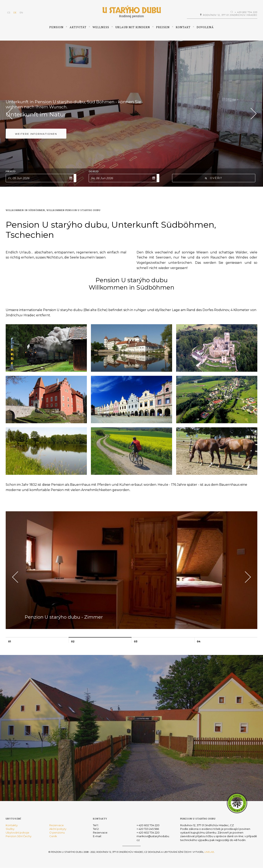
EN (21, 13)
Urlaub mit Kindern (133, 27)
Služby (10, 829)
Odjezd (94, 171)
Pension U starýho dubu (50, 117)
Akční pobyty (58, 829)
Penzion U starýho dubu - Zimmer (72, 614)
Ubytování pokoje (17, 832)
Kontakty (12, 825)
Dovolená (205, 27)
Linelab (209, 852)
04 (199, 641)
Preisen (163, 27)
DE (15, 13)
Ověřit (214, 178)
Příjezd (11, 171)
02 (73, 641)
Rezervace (57, 825)
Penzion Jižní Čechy (19, 836)
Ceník (53, 836)
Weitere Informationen (36, 140)
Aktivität (78, 27)
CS (9, 13)
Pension (56, 27)
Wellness (101, 27)
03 (136, 641)
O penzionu (57, 832)
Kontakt (183, 27)
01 (10, 641)
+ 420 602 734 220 (246, 12)
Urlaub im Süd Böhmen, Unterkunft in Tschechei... (64, 105)
